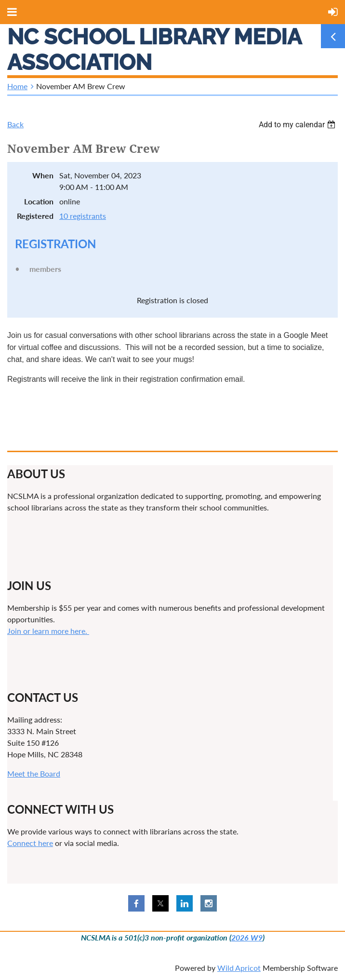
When (43, 175)
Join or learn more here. (48, 631)
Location (39, 201)
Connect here (30, 843)
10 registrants (83, 216)
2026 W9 (247, 937)
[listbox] (298, 125)
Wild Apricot (239, 968)
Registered (35, 216)
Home (17, 86)
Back (15, 124)
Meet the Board (34, 773)
